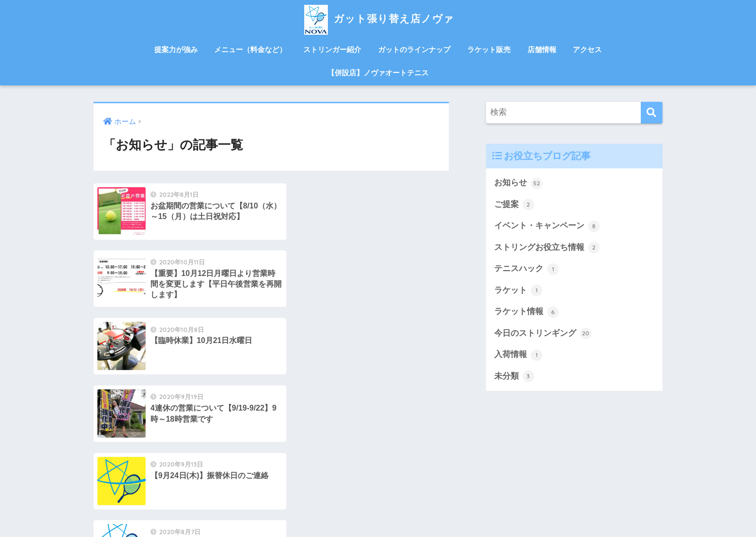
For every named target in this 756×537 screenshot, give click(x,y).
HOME (378, 489)
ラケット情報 (526, 313)
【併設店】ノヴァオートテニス (378, 73)
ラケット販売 (489, 49)
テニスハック (526, 269)
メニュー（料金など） (250, 49)
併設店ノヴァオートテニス (378, 509)
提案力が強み (176, 49)
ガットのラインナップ (414, 49)
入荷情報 (518, 356)
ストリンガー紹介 (332, 49)
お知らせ (518, 183)
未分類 (514, 377)
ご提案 (514, 205)
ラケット (518, 291)
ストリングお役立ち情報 (547, 248)
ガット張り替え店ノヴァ (378, 19)
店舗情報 (542, 49)
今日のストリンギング (543, 334)
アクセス (587, 49)
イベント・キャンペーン (547, 226)
